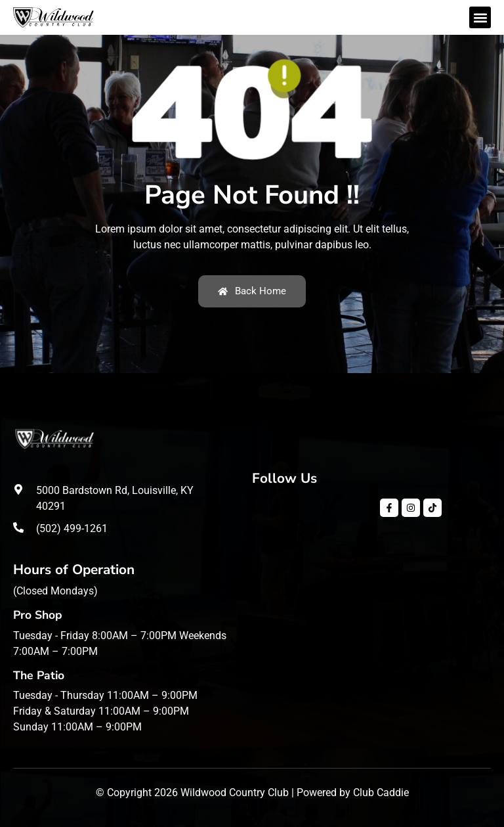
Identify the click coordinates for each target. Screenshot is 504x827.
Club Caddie (381, 793)
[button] (480, 17)
